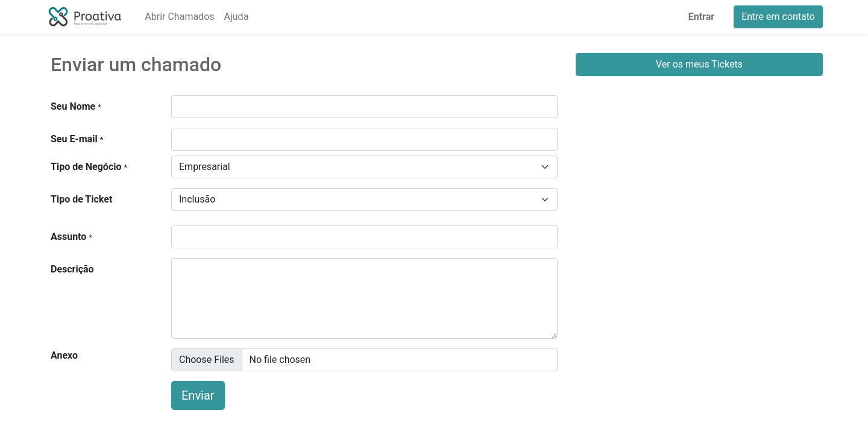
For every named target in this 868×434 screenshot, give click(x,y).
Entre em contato (778, 17)
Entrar (701, 17)
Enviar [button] (198, 395)
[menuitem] (179, 17)
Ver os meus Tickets (699, 64)
